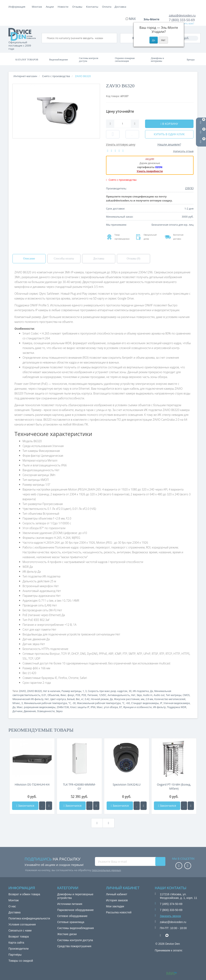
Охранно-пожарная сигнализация (125, 60)
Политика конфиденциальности (29, 918)
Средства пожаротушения (74, 946)
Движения (30, 711)
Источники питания (70, 904)
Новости (92, 7)
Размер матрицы (72, 691)
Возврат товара (19, 937)
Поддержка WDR (177, 707)
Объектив (53, 695)
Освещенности (46, 711)
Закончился (25, 806)
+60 (128, 703)
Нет (133, 695)
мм (143, 699)
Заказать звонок (170, 916)
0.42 (87, 699)
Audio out (159, 695)
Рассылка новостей (119, 912)
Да (152, 691)
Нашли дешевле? (169, 144)
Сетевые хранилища (71, 922)
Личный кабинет (117, 894)
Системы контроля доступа (89, 60)
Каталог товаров (27, 60)
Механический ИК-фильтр (28, 699)
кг (82, 699)
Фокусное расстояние (127, 699)
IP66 (93, 707)
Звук (139, 695)
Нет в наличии (52, 691)
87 (121, 707)
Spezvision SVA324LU (127, 784)
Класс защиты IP (80, 707)
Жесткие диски (67, 934)
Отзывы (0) (133, 259)
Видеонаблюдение (58, 60)
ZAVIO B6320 (35, 691)
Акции (78, 7)
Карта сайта (16, 943)
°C (70, 703)
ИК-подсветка (141, 691)
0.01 (44, 695)
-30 (74, 703)
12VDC (102, 695)
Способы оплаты (64, 259)
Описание (29, 259)
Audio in (148, 695)
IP (161, 703)
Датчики (17, 711)
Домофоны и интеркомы (157, 60)
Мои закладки (115, 906)
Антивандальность (119, 695)
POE (78, 695)
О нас (12, 906)
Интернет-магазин (25, 76)
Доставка (65, 7)
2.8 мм (149, 699)
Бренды (191, 60)
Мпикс (16, 703)
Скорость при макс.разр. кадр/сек (108, 691)
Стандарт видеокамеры (145, 703)
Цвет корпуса (58, 699)
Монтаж (37, 7)
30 (130, 691)
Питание (93, 695)
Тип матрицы (174, 695)
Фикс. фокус (67, 695)
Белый (71, 699)
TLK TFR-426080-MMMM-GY (79, 786)
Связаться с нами (20, 930)
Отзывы (106, 7)
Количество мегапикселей (170, 699)
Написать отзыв (183, 151)
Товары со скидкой (21, 961)
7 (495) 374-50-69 (171, 904)
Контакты (121, 7)
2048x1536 (63, 707)
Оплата (50, 7)
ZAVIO (22, 691)
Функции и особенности (137, 707)
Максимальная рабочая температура (99, 703)
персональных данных (106, 870)
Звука (59, 711)
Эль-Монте (153, 19)
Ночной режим (100, 699)
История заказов (117, 900)
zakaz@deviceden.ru (182, 15)
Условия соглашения (22, 924)
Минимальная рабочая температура (45, 703)
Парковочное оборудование (76, 910)
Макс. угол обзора (107, 707)
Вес (78, 699)
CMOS (186, 695)
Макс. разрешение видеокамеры (36, 707)
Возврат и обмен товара (24, 894)
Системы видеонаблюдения (76, 928)
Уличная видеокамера (177, 703)
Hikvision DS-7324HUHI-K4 (32, 784)
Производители (19, 949)
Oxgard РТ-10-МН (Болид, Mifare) (174, 786)
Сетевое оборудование (72, 916)
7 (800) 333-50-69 (182, 20)
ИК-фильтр (159, 707)
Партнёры (15, 955)
